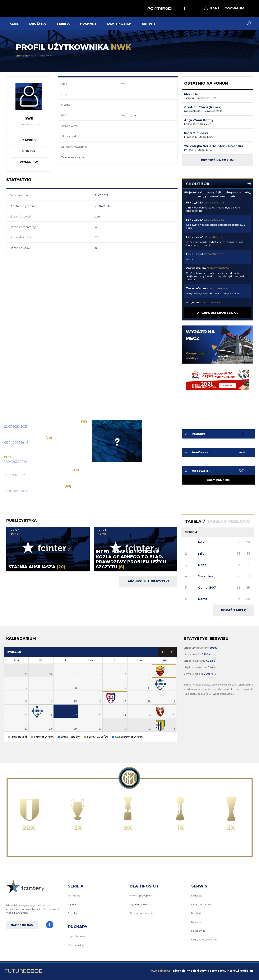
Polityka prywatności (204, 939)
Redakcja (197, 896)
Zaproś (29, 140)
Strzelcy (73, 913)
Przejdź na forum (217, 160)
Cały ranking (218, 480)
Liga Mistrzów (77, 936)
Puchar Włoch (77, 945)
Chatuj (29, 151)
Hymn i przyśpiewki (142, 896)
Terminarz (74, 896)
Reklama (197, 922)
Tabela (72, 904)
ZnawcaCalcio (196, 268)
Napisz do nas (22, 925)
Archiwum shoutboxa (217, 313)
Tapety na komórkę (142, 913)
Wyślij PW (29, 162)
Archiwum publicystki (148, 581)
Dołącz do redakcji (202, 904)
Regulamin (198, 931)
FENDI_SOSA (195, 203)
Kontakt (196, 913)
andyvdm (192, 302)
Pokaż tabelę (233, 610)
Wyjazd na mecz (140, 904)
